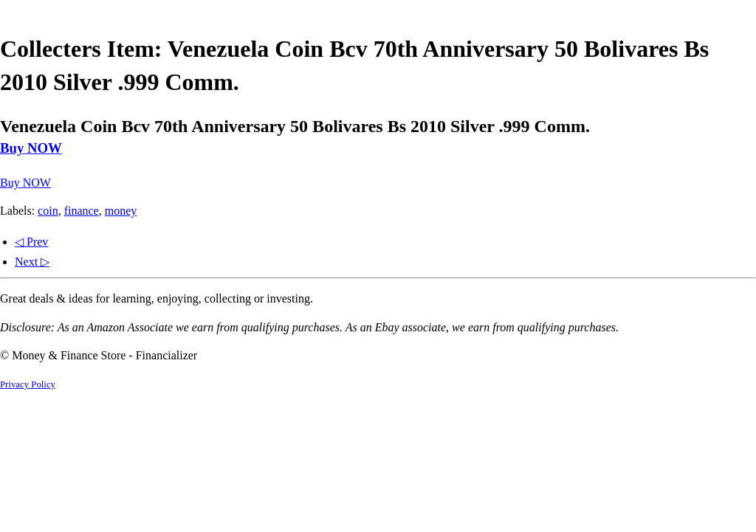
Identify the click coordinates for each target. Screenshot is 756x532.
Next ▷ (32, 262)
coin (48, 211)
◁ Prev (31, 242)
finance (82, 211)
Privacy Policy (28, 384)
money (121, 211)
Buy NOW (31, 148)
